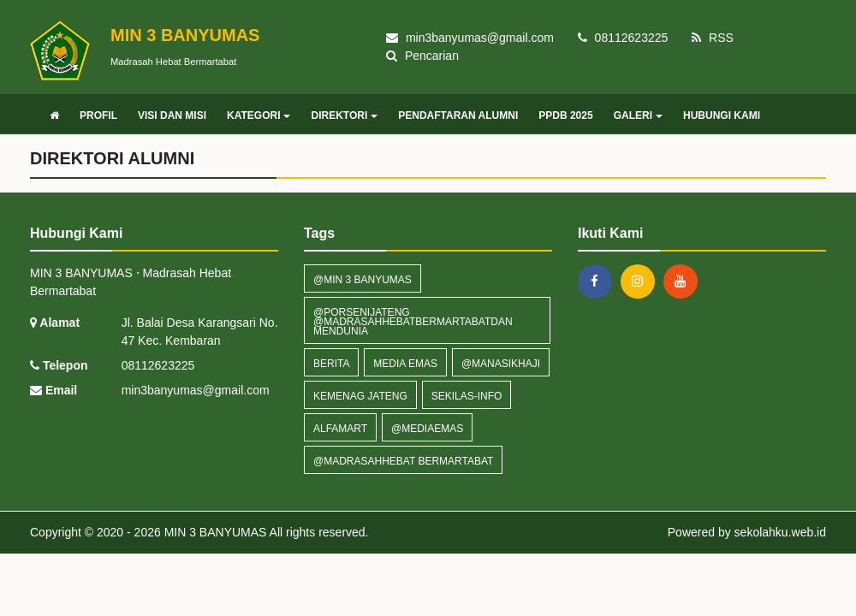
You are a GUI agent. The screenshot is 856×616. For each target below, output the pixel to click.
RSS (713, 38)
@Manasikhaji (501, 364)
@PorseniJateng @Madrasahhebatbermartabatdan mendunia (413, 322)
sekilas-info (467, 396)
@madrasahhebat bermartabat (403, 461)
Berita (331, 364)
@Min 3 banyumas (363, 280)
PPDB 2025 (565, 115)
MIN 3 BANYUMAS (214, 532)
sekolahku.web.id (780, 532)
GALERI (638, 115)
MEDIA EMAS (405, 364)
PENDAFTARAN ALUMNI (458, 115)
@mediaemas (427, 429)
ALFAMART (340, 429)
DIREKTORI (344, 115)
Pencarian (422, 56)
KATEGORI (259, 115)
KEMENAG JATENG (360, 396)
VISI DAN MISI (172, 115)
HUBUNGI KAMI (722, 115)
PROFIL (98, 115)
